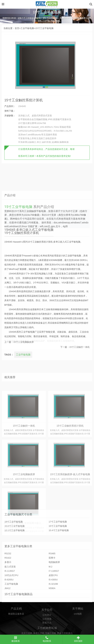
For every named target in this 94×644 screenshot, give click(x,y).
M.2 (50, 594)
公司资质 (47, 628)
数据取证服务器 (16, 619)
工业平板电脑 (27, 28)
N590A (52, 615)
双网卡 (52, 585)
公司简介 (47, 624)
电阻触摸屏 (54, 589)
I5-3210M (53, 611)
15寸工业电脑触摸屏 (24, 348)
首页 (17, 28)
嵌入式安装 (10, 594)
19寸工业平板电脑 (14, 535)
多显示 (8, 589)
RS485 (52, 580)
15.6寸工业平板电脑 (15, 540)
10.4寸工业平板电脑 (59, 544)
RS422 (8, 585)
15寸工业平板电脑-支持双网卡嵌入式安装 (26, 628)
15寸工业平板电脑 (44, 28)
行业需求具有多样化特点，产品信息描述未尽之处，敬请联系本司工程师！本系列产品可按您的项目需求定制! (46, 153)
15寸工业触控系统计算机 (24, 100)
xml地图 (78, 619)
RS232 (8, 580)
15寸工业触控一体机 (79, 353)
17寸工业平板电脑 (58, 535)
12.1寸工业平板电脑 (15, 544)
